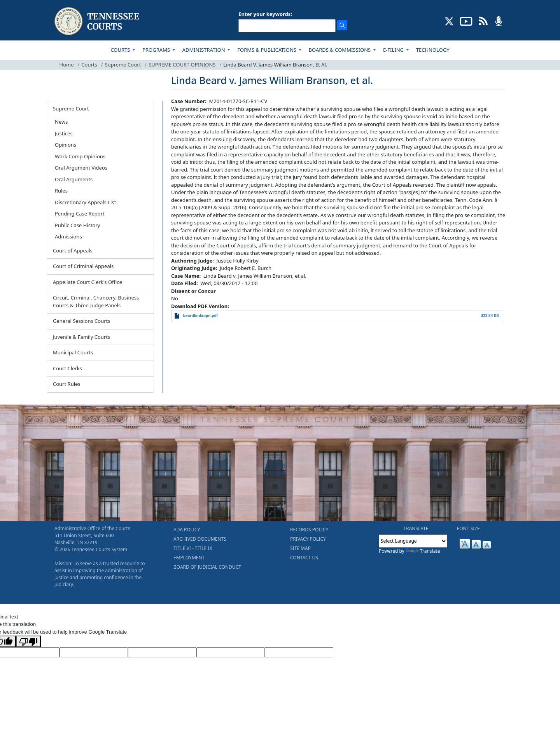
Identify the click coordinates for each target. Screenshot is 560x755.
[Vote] (299, 652)
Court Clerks (67, 368)
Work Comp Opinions (80, 156)
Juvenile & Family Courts (81, 337)
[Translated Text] (231, 652)
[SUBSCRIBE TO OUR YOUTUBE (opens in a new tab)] (466, 21)
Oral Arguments (74, 179)
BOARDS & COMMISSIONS (340, 50)
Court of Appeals (73, 250)
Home (67, 65)
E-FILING (394, 50)
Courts (89, 65)
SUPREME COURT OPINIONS (182, 65)
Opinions (66, 145)
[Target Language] (94, 652)
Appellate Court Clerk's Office (87, 282)
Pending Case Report (80, 214)
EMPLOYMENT (189, 558)
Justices (64, 133)
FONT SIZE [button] (468, 528)
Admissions (68, 236)
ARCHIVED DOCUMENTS (200, 539)
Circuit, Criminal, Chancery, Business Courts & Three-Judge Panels (96, 301)
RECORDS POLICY (309, 530)
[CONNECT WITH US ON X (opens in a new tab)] (449, 21)
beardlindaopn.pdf (201, 316)
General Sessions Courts (82, 321)
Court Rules (67, 384)
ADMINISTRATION (204, 50)
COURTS (121, 50)
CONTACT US (304, 558)
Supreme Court (123, 65)
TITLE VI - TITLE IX (193, 548)
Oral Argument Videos (81, 168)
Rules (61, 191)
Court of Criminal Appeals (83, 266)
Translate (423, 551)
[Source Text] (162, 652)
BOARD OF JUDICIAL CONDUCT (207, 567)
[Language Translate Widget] (413, 541)
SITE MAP (300, 548)
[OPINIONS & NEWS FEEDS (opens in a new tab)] (483, 21)
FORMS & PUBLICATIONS (267, 50)
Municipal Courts (73, 352)
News (61, 122)
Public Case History (77, 225)
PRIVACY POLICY (308, 539)
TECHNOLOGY (433, 50)
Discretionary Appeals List (85, 202)
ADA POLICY (187, 530)
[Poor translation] (28, 641)
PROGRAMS (157, 50)
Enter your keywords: (265, 14)
